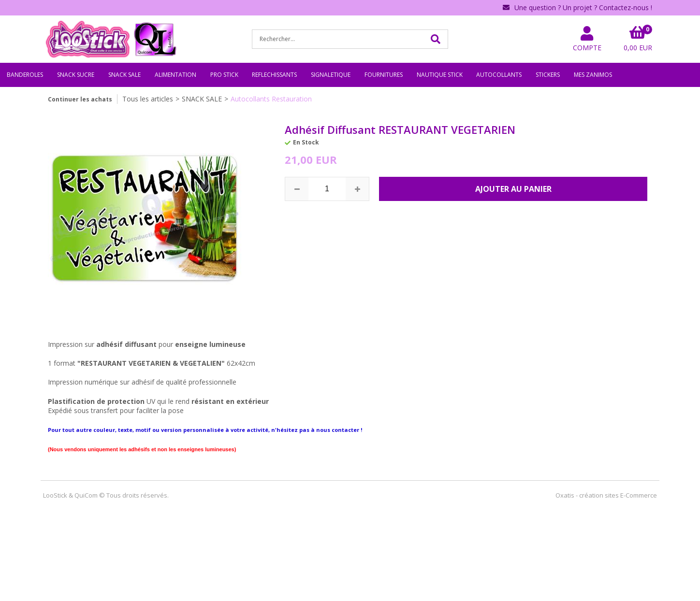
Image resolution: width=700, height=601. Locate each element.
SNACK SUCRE (76, 75)
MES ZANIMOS (593, 75)
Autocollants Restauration (271, 99)
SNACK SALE (124, 75)
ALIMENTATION (175, 75)
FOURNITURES (384, 75)
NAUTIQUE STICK (440, 75)
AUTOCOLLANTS (499, 75)
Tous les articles (148, 99)
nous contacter (338, 430)
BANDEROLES (25, 75)
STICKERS (548, 75)
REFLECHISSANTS (274, 75)
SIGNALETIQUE (331, 75)
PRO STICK (224, 75)
